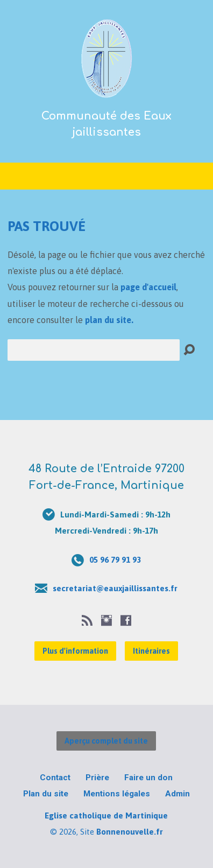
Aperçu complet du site (106, 741)
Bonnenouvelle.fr (130, 832)
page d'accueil (148, 287)
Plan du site (46, 794)
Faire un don (148, 778)
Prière (97, 778)
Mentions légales (117, 794)
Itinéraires (151, 651)
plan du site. (109, 320)
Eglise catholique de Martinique (106, 815)
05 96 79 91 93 (115, 560)
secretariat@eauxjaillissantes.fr (115, 588)
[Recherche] (94, 350)
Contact (55, 778)
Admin (177, 794)
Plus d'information (75, 651)
